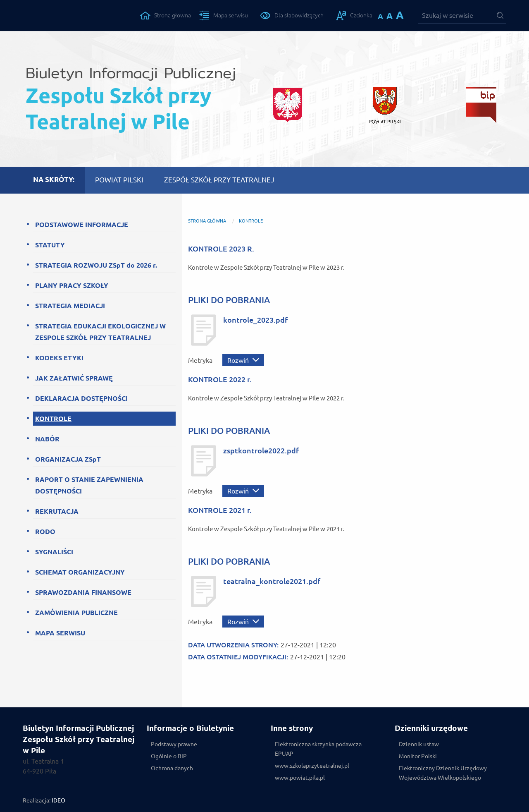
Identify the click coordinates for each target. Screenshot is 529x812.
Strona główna (207, 221)
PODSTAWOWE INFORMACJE (82, 225)
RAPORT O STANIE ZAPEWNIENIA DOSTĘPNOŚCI (89, 485)
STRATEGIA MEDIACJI (70, 306)
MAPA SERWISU (60, 633)
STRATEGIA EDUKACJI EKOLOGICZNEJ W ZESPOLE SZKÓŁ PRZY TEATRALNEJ (100, 332)
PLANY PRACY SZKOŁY (72, 285)
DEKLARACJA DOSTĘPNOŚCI (81, 398)
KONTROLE (53, 419)
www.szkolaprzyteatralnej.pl (312, 766)
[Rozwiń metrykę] (243, 360)
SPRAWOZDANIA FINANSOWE (83, 592)
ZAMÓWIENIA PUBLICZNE (76, 613)
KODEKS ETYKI (59, 358)
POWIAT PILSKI (119, 180)
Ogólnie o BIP (169, 756)
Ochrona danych (172, 768)
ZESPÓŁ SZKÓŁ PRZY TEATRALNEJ (219, 180)
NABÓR (47, 439)
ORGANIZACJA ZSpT (68, 459)
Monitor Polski (418, 756)
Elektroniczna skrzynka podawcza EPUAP (318, 749)
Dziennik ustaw (419, 744)
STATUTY (50, 245)
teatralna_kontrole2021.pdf (272, 581)
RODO (45, 532)
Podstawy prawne (174, 744)
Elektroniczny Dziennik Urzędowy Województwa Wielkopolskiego (443, 773)
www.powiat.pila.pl (300, 778)
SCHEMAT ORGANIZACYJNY (80, 572)
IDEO (58, 800)
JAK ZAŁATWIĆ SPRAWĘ (74, 378)
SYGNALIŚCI (54, 552)
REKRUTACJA (57, 511)
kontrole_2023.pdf (255, 320)
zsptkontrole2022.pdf (261, 451)
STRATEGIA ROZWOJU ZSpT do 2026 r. (96, 265)
